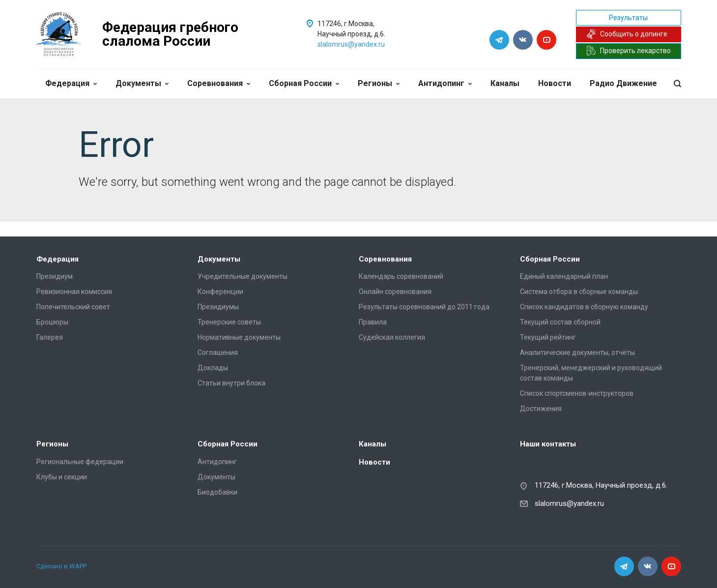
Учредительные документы (243, 276)
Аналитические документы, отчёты (577, 353)
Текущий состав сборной (560, 322)
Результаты (628, 18)
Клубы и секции (62, 477)
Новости (555, 83)
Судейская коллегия (392, 337)
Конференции (220, 292)
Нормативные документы (239, 337)
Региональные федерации (80, 462)
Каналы (505, 83)
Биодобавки (217, 492)
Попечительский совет (73, 307)
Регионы (379, 83)
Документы (142, 83)
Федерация (71, 83)
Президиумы (218, 307)
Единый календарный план (564, 276)
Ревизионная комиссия (74, 292)
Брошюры (52, 322)
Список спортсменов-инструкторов (577, 393)
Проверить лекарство (629, 51)
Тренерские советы (229, 322)
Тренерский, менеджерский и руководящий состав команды (591, 373)
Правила (373, 322)
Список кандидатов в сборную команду (584, 307)
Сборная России (304, 83)
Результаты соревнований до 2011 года (424, 307)
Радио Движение (623, 83)
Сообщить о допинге (627, 34)
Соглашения (218, 353)
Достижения (541, 409)
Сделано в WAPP (61, 566)
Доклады (213, 368)
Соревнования (219, 83)
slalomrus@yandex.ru (351, 44)
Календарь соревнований (401, 276)
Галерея (50, 337)
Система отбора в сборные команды (579, 292)
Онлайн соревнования (395, 292)
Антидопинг (445, 83)
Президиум (55, 276)
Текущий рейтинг (548, 337)
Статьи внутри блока (231, 383)
